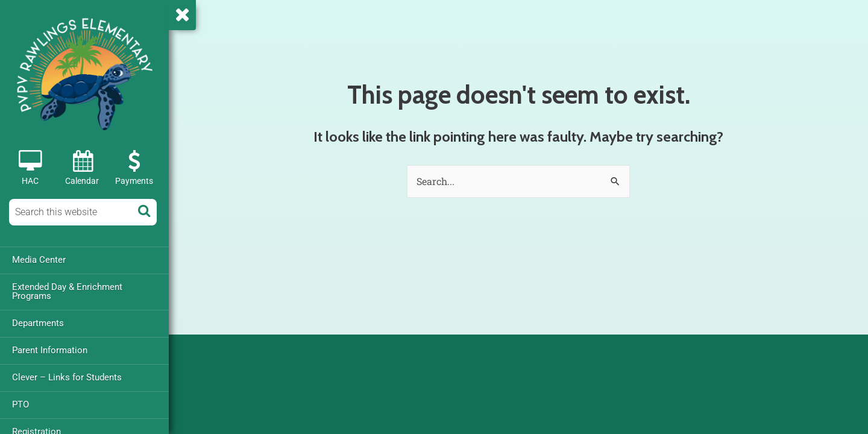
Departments (38, 323)
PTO (20, 404)
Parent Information (50, 350)
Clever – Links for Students (67, 377)
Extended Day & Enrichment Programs (67, 291)
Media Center (39, 260)
